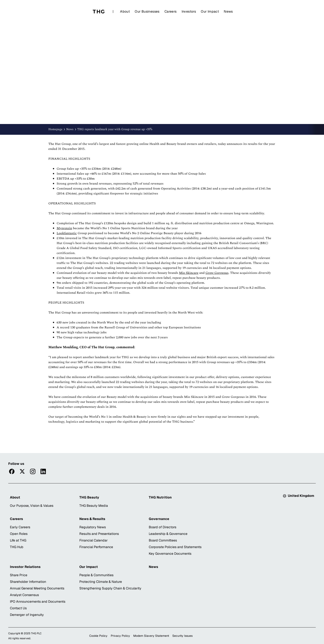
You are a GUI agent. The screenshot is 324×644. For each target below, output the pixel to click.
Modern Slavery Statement (151, 636)
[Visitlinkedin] (43, 471)
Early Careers (20, 527)
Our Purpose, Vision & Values (32, 506)
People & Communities (96, 575)
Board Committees (163, 540)
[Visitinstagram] (33, 471)
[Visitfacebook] (12, 471)
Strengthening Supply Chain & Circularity (110, 588)
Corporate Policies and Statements (175, 547)
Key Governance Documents (170, 554)
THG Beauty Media (94, 506)
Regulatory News (93, 527)
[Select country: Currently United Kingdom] (298, 496)
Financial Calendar (94, 540)
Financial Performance (96, 547)
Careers (171, 11)
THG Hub (17, 547)
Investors (189, 11)
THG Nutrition (160, 497)
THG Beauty (89, 497)
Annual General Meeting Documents (37, 588)
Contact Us (18, 608)
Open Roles (19, 534)
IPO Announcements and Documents (38, 602)
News (228, 11)
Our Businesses (147, 11)
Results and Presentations (99, 534)
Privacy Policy (120, 636)
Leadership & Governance (168, 534)
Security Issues (182, 636)
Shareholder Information (28, 582)
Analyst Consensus (24, 595)
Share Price (19, 575)
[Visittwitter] (22, 471)
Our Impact (210, 11)
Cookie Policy (98, 636)
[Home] (99, 12)
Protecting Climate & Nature (101, 582)
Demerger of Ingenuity (27, 615)
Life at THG (18, 540)
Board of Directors (163, 527)
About (125, 11)
